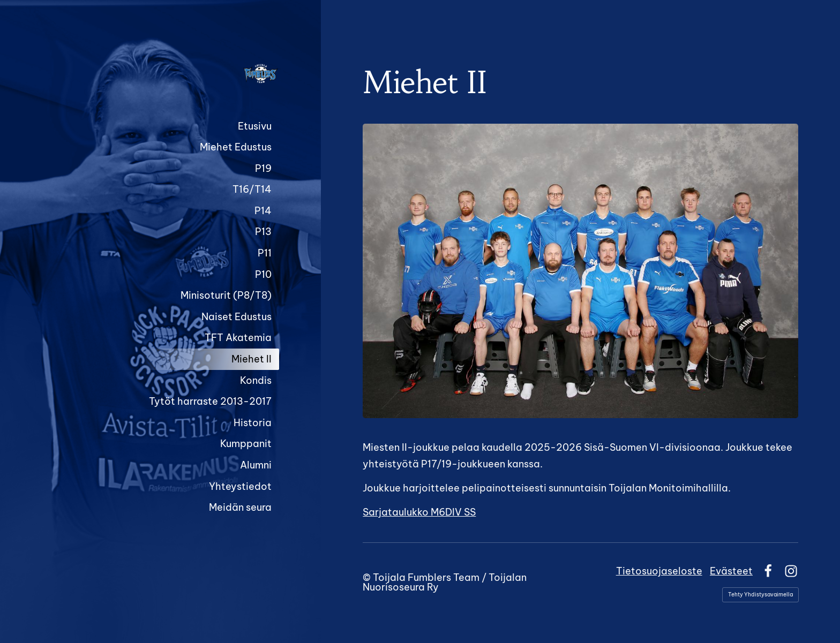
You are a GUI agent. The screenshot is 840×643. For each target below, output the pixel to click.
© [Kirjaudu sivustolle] (368, 577)
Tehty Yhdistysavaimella (760, 595)
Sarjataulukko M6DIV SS (419, 512)
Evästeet (731, 571)
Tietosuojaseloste (659, 571)
